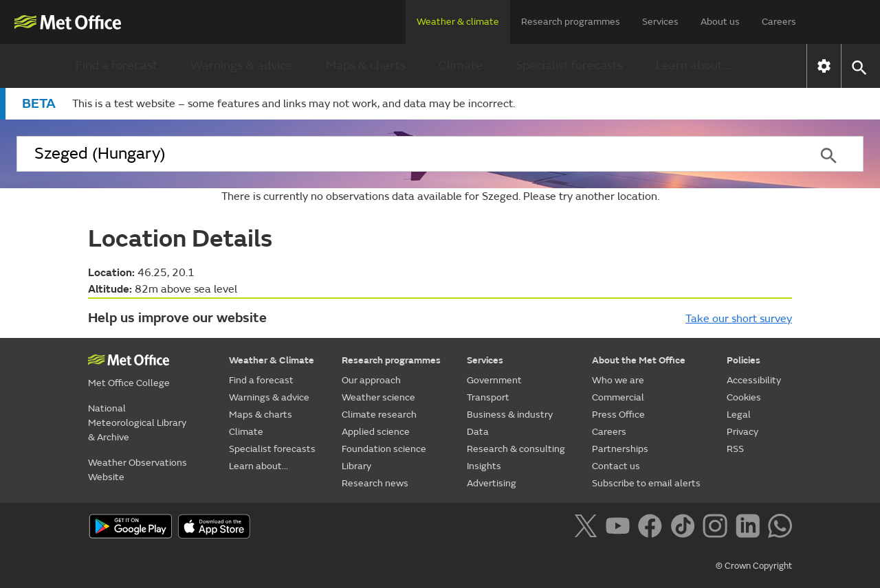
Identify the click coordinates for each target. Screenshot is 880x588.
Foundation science (384, 449)
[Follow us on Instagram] (717, 528)
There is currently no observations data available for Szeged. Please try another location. (440, 196)
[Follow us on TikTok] (685, 528)
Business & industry (510, 415)
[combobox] (405, 154)
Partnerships (620, 449)
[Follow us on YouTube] (620, 528)
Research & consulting (516, 449)
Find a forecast (117, 66)
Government (494, 380)
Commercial (618, 397)
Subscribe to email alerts (646, 483)
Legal (739, 415)
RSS (735, 449)
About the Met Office (639, 360)
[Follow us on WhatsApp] (780, 528)
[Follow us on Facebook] (653, 528)
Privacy (742, 432)
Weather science (378, 397)
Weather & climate (458, 22)
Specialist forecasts (569, 66)
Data (478, 432)
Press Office (618, 415)
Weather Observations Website (137, 470)
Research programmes (571, 22)
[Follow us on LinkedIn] (750, 528)
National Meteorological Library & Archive (137, 423)
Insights (484, 466)
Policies (744, 360)
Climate (461, 66)
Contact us (616, 466)
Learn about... (693, 66)
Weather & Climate (272, 360)
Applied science (376, 432)
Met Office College (129, 383)
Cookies (744, 397)
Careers (779, 22)
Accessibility (754, 380)
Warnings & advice (242, 66)
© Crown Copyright (754, 566)
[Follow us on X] (588, 528)
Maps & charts (366, 66)
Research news (375, 483)
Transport (488, 397)
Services (660, 22)
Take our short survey (739, 319)
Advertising (492, 483)
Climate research (379, 415)
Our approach (371, 380)
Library (356, 466)
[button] (858, 66)
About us (720, 22)
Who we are (618, 380)
